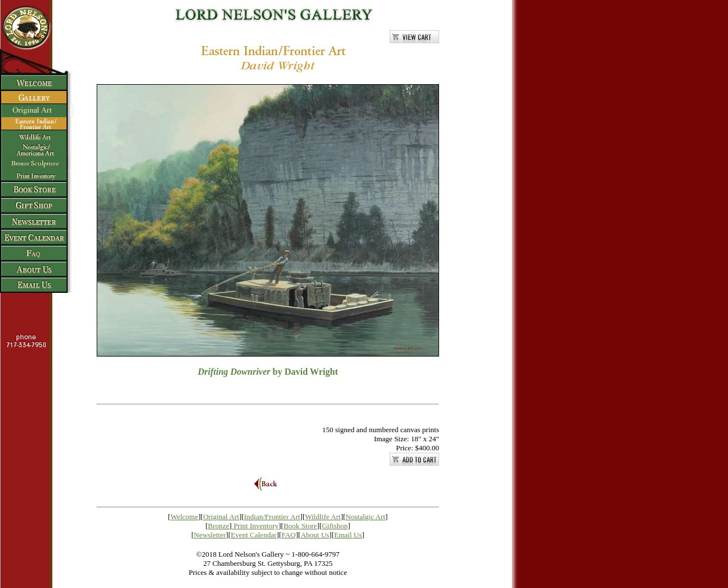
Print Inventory (256, 526)
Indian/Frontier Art (272, 517)
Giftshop (335, 526)
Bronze (219, 526)
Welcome (185, 517)
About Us (315, 535)
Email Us (348, 535)
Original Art (221, 517)
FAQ (289, 535)
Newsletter (210, 535)
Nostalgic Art (366, 517)
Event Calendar (254, 535)
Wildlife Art (323, 517)
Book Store (300, 526)
